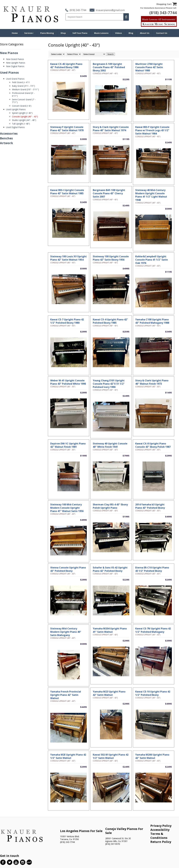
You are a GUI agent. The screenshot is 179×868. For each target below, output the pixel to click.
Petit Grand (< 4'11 (21, 82)
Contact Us (162, 33)
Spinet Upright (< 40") (22, 113)
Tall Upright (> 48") (21, 124)
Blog (131, 33)
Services (29, 33)
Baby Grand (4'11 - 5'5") (23, 86)
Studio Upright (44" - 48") (24, 120)
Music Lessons (101, 33)
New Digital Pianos (15, 66)
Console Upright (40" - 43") (25, 117)
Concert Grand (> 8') (22, 106)
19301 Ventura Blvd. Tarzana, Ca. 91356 (70, 838)
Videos (119, 33)
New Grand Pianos (15, 59)
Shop (63, 33)
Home (15, 33)
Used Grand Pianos (15, 79)
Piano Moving (47, 33)
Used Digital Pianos (15, 127)
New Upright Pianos (16, 63)
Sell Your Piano (80, 33)
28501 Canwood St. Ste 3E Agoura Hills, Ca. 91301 (118, 840)
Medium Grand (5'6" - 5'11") (25, 89)
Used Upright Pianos (16, 109)
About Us (145, 33)
